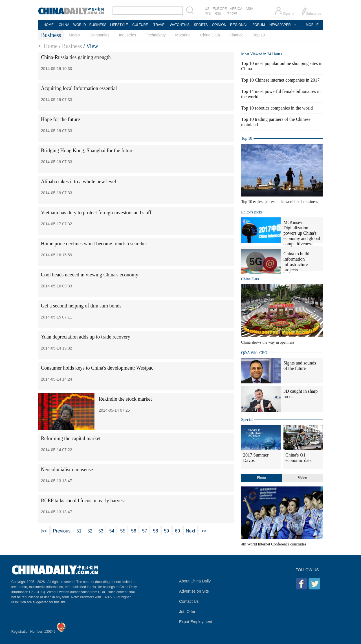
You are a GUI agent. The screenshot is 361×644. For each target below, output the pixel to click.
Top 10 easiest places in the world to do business (279, 202)
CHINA (64, 25)
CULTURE (140, 25)
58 (156, 531)
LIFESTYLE (119, 25)
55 (123, 531)
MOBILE (312, 25)
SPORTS (201, 25)
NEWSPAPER (280, 25)
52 (90, 531)
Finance (237, 35)
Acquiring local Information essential (79, 88)
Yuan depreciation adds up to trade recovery (86, 337)
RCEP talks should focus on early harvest (83, 501)
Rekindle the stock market (125, 399)
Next (191, 531)
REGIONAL (239, 25)
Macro (74, 35)
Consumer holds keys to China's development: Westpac (97, 368)
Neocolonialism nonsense (67, 470)
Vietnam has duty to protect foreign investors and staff (96, 213)
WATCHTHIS (180, 25)
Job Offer (187, 612)
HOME (49, 25)
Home (51, 46)
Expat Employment (196, 622)
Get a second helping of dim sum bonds (81, 306)
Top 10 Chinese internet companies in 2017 (280, 80)
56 (134, 531)
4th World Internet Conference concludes (274, 544)
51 (79, 531)
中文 (208, 14)
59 (166, 531)
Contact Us (189, 601)
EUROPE (220, 9)
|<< (44, 531)
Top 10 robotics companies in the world (277, 108)
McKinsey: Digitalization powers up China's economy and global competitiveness (302, 233)
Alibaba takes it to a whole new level (78, 182)
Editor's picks (252, 212)
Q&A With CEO (254, 353)
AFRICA (236, 9)
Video (302, 478)
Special (247, 420)
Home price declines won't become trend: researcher (94, 244)
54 (112, 531)
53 (101, 531)
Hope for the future (60, 119)
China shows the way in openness (268, 342)
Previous (62, 531)
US (207, 9)
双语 (218, 14)
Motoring (183, 35)
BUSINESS (98, 25)
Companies (99, 35)
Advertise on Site (194, 591)
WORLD (80, 25)
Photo (262, 478)
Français (231, 13)
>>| (204, 531)
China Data (210, 35)
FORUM (259, 25)
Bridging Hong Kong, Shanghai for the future (87, 150)
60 (177, 531)
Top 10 (259, 35)
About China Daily (195, 581)
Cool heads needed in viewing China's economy (90, 275)
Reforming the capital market (71, 438)
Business (72, 46)
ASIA (249, 9)
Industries (128, 35)
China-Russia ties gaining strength (76, 57)
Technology (156, 35)
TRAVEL (160, 25)
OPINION (219, 25)
